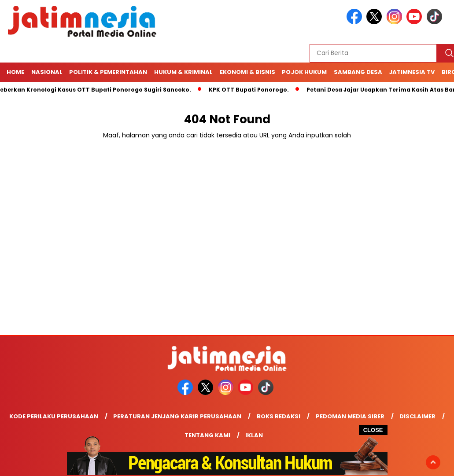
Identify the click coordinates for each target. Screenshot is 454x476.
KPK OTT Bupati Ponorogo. (251, 90)
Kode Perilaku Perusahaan (54, 416)
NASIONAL (47, 72)
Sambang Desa (358, 72)
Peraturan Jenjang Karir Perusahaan (177, 416)
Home (15, 72)
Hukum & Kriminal (183, 72)
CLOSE (373, 430)
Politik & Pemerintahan (108, 72)
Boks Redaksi (279, 416)
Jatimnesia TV (412, 72)
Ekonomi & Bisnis (247, 72)
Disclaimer (417, 416)
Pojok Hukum (304, 72)
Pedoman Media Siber (350, 416)
